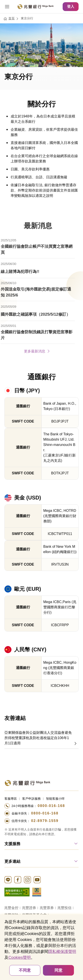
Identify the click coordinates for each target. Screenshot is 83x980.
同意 (58, 970)
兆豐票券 (47, 908)
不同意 (25, 970)
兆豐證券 (29, 908)
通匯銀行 (42, 377)
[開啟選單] (7, 7)
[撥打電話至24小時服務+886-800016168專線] (41, 806)
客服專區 (11, 799)
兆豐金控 (11, 908)
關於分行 (42, 104)
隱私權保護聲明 (62, 952)
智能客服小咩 (55, 799)
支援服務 (12, 844)
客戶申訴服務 (31, 799)
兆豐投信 (64, 908)
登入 (71, 7)
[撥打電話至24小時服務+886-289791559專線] (41, 821)
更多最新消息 (31, 351)
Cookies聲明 (20, 958)
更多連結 (12, 861)
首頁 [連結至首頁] (12, 18)
